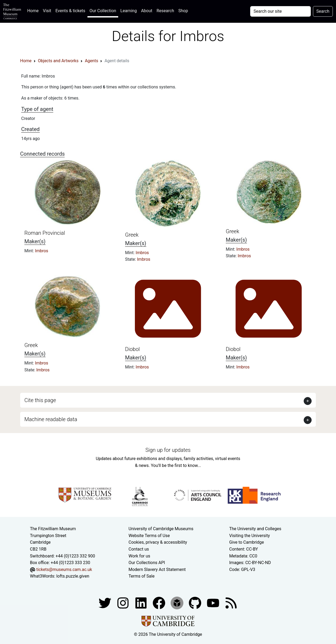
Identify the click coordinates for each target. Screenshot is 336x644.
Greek (132, 235)
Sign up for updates (168, 450)
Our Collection (103, 11)
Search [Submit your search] (323, 11)
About (147, 11)
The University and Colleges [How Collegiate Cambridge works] (255, 529)
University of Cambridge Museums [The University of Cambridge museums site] (161, 529)
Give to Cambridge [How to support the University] (247, 542)
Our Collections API (147, 563)
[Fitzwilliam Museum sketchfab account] (178, 603)
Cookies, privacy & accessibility (158, 542)
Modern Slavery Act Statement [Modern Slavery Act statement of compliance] (157, 569)
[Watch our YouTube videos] (214, 603)
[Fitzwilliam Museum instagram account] (123, 603)
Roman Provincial (45, 233)
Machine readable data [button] (51, 419)
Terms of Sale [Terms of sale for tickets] (142, 576)
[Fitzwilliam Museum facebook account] (142, 603)
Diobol (132, 349)
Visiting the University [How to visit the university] (249, 536)
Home (34, 10)
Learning (129, 11)
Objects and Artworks (58, 61)
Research (165, 11)
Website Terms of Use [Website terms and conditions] (149, 536)
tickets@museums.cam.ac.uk (64, 569)
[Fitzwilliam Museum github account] (196, 603)
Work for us (139, 556)
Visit (47, 11)
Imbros (42, 251)
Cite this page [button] (40, 400)
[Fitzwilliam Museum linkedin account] (160, 603)
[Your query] (280, 11)
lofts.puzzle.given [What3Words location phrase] (73, 576)
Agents (91, 61)
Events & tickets (70, 11)
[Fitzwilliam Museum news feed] (231, 603)
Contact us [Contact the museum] (139, 549)
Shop (183, 11)
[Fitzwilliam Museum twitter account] (105, 603)
